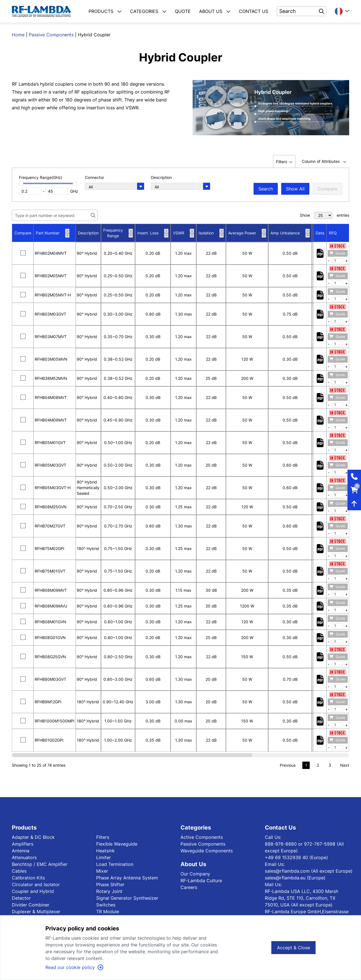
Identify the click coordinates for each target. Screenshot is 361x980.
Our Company (195, 874)
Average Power (247, 233)
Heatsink (105, 851)
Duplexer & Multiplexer (36, 912)
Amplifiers (23, 844)
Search (266, 189)
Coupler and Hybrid (33, 891)
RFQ (333, 233)
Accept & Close (293, 948)
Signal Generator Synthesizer (127, 898)
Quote (337, 253)
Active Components (202, 837)
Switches (106, 905)
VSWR (183, 233)
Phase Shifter (110, 884)
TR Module (108, 912)
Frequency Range (118, 233)
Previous (288, 765)
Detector (21, 898)
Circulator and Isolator (36, 884)
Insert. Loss (153, 233)
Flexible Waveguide (117, 844)
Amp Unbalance (290, 233)
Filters (103, 837)
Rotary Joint (109, 891)
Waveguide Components (207, 851)
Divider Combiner (31, 905)
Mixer (102, 871)
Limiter (104, 857)
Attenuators (24, 857)
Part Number (53, 233)
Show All (295, 189)
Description (88, 233)
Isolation (211, 233)
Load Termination (115, 864)
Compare (327, 189)
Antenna (21, 851)
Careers (189, 887)
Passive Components (51, 35)
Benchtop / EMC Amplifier (40, 864)
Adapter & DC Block (33, 837)
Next (345, 765)
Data (320, 233)
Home (18, 35)
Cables (19, 871)
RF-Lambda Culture (201, 881)
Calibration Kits (28, 878)
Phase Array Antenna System (127, 878)
